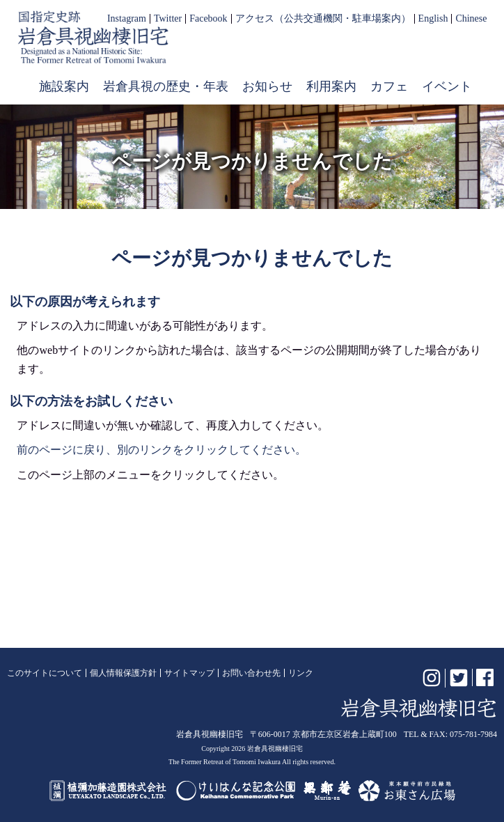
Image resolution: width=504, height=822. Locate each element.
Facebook (208, 19)
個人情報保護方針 (123, 673)
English (433, 19)
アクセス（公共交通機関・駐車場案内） (323, 19)
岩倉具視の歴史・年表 (166, 86)
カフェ (389, 86)
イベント (447, 86)
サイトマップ (189, 673)
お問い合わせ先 (251, 673)
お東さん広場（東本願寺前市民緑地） (407, 791)
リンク (301, 673)
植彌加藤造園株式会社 (109, 791)
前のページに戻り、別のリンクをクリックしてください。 (162, 450)
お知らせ (267, 86)
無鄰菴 (327, 791)
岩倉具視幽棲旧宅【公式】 (93, 37)
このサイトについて (45, 673)
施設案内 (64, 86)
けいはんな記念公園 (236, 791)
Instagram (127, 19)
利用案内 (331, 86)
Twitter (168, 19)
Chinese (471, 19)
